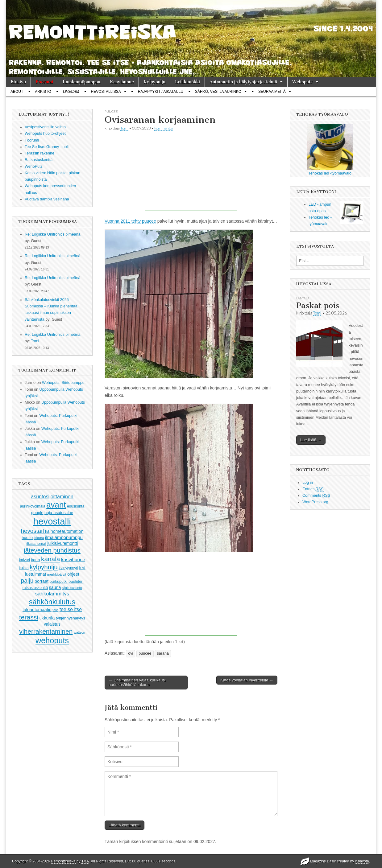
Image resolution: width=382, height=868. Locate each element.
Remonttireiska (63, 861)
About (17, 92)
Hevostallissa (106, 92)
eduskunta (76, 506)
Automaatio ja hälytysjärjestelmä (243, 82)
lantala (303, 298)
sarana (163, 653)
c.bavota (362, 861)
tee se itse (71, 609)
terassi (29, 617)
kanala (50, 559)
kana (36, 560)
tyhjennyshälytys (71, 618)
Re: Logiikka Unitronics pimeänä (53, 234)
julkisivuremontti (62, 543)
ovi (131, 653)
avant (56, 505)
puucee (111, 111)
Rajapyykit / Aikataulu (161, 92)
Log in (308, 483)
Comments (316, 496)
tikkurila (47, 618)
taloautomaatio (37, 610)
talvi (55, 610)
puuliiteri (76, 581)
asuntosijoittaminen (52, 496)
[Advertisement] (191, 172)
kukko (24, 568)
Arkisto (43, 92)
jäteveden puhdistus (52, 550)
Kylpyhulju (154, 82)
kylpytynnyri (68, 568)
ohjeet (73, 574)
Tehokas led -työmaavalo (330, 150)
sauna (55, 587)
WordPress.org (315, 502)
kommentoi (164, 128)
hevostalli (52, 521)
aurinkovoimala (33, 506)
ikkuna (39, 538)
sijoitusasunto (72, 588)
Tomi (35, 341)
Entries (313, 489)
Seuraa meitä (272, 92)
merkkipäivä (57, 574)
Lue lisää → (311, 440)
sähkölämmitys (52, 594)
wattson (79, 632)
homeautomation (67, 531)
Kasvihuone (122, 82)
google (37, 513)
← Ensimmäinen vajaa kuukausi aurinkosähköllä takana (137, 683)
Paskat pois (318, 305)
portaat (42, 581)
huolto (27, 538)
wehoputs (52, 640)
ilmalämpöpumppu (64, 537)
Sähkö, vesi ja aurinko (218, 92)
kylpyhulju (44, 567)
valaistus (52, 624)
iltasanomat (36, 544)
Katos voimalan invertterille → (247, 680)
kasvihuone (73, 559)
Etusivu (18, 82)
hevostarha (35, 531)
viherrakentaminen (46, 631)
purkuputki (59, 582)
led (82, 568)
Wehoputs (302, 82)
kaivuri (25, 560)
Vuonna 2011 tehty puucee (130, 221)
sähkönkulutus (52, 602)
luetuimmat (35, 574)
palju (27, 581)
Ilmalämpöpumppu (81, 82)
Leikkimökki (187, 82)
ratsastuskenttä (35, 588)
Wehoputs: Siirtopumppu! (64, 383)
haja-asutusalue (59, 513)
